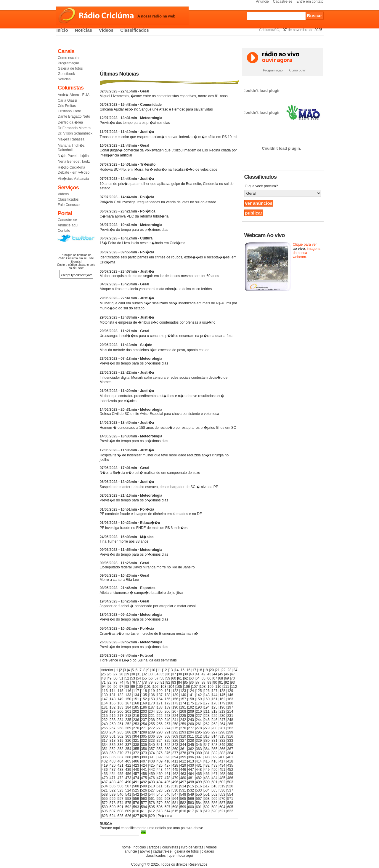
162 (222, 699)
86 (192, 682)
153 (152, 699)
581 (175, 803)
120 (160, 691)
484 (214, 778)
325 (168, 741)
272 (152, 728)
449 (207, 770)
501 (214, 782)
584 (199, 803)
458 (144, 774)
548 (183, 795)
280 (214, 728)
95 (109, 687)
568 (207, 799)
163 (230, 699)
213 (222, 712)
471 (113, 778)
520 (230, 786)
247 (222, 720)
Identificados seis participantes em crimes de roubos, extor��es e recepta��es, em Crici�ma (168, 257)
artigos (154, 847)
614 (168, 811)
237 (144, 720)
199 (113, 712)
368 (105, 753)
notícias (140, 847)
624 (113, 816)
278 (199, 728)
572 (105, 803)
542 (136, 795)
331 (214, 741)
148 (113, 699)
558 (128, 799)
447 (191, 770)
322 (144, 741)
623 (105, 816)
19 (206, 670)
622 (230, 811)
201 (128, 712)
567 (199, 799)
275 (175, 728)
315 (222, 736)
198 (105, 712)
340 (152, 745)
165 (113, 703)
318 (113, 741)
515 (191, 786)
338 (136, 745)
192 (191, 707)
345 (191, 745)
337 (128, 745)
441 (144, 770)
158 (191, 699)
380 (199, 753)
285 (121, 732)
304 (136, 736)
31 (139, 674)
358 (160, 749)
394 (175, 757)
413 (191, 761)
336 (121, 745)
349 (222, 745)
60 (174, 678)
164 (105, 703)
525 (136, 790)
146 (230, 695)
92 (227, 682)
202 (136, 712)
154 (160, 699)
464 (191, 774)
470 (105, 778)
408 (152, 761)
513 (175, 786)
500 (207, 782)
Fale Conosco (69, 205)
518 (214, 786)
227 (199, 716)
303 (128, 736)
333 (230, 741)
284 (113, 732)
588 (230, 803)
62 (186, 678)
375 (160, 753)
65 (203, 678)
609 (128, 811)
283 (105, 732)
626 (128, 816)
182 (113, 707)
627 (136, 816)
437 (113, 770)
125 (199, 691)
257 (168, 724)
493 (152, 782)
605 (230, 807)
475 (144, 778)
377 (175, 753)
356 (144, 749)
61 (180, 678)
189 (168, 707)
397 (199, 757)
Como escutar (69, 58)
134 (136, 695)
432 (207, 765)
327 (183, 741)
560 (144, 799)
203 (144, 712)
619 (207, 811)
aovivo (145, 851)
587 (222, 803)
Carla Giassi (67, 100)
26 (109, 674)
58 (162, 678)
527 (152, 790)
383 (222, 753)
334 (105, 745)
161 (214, 699)
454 (113, 774)
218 (128, 716)
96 (115, 687)
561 (152, 799)
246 (214, 720)
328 (191, 741)
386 (113, 757)
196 (222, 707)
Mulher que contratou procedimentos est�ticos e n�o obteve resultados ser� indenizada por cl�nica (162, 396)
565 (183, 799)
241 (175, 720)
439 (128, 770)
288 (144, 732)
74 (121, 682)
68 (221, 678)
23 (229, 670)
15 (183, 670)
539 (113, 795)
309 (175, 736)
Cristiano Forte (69, 111)
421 (121, 765)
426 (160, 765)
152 (144, 699)
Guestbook (66, 74)
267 (113, 728)
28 (121, 674)
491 (136, 782)
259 (183, 724)
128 (222, 691)
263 (214, 724)
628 (144, 816)
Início (62, 30)
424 (144, 765)
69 (227, 678)
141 (191, 695)
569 (214, 799)
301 (113, 736)
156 (175, 699)
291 (168, 732)
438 (121, 770)
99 (133, 687)
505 (113, 786)
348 (214, 745)
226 (191, 716)
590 (113, 807)
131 (113, 695)
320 (128, 741)
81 (162, 682)
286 (128, 732)
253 (136, 724)
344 (183, 745)
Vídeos (106, 30)
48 (104, 678)
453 (105, 774)
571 (230, 799)
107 (195, 687)
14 (177, 670)
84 (180, 682)
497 (183, 782)
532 (191, 790)
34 (156, 674)
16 (188, 670)
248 (230, 720)
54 (139, 678)
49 (109, 678)
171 (160, 703)
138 (168, 695)
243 (191, 720)
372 (136, 753)
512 (168, 786)
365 (214, 749)
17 (194, 670)
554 (230, 795)
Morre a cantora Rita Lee (125, 578)
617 (191, 811)
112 (234, 687)
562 (160, 799)
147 (105, 699)
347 (207, 745)
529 (168, 790)
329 (199, 741)
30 (133, 674)
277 (191, 728)
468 (222, 774)
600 (191, 807)
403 (113, 761)
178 (214, 703)
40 (192, 674)
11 (159, 670)
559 (136, 799)
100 (140, 687)
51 (121, 678)
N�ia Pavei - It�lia (73, 156)
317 (105, 741)
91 (221, 682)
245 (207, 720)
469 (230, 774)
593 (136, 807)
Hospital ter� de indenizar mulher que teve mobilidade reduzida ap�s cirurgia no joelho (164, 455)
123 (183, 691)
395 (183, 757)
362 (191, 749)
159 (199, 699)
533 (199, 790)
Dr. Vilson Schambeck (75, 133)
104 (171, 687)
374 (152, 753)
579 (160, 803)
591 (121, 807)
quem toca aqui (181, 856)
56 (151, 678)
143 (207, 695)
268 (121, 728)
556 (113, 799)
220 (144, 716)
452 (230, 770)
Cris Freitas (67, 106)
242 (183, 720)
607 (113, 811)
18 (200, 670)
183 (121, 707)
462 (175, 774)
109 (211, 687)
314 (214, 736)
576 (136, 803)
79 (151, 682)
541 (128, 795)
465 (199, 774)
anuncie (131, 851)
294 (191, 732)
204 (152, 712)
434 (222, 765)
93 (233, 682)
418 (230, 761)
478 (168, 778)
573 (113, 803)
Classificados (135, 30)
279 (207, 728)
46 (227, 674)
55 (145, 678)
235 (128, 720)
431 (199, 765)
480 (183, 778)
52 (127, 678)
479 (175, 778)
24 (235, 670)
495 (168, 782)
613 (160, 811)
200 (121, 712)
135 (144, 695)
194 (207, 707)
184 (128, 707)
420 (113, 765)
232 (105, 720)
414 (199, 761)
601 (199, 807)
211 (207, 712)
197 (230, 707)
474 (136, 778)
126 (207, 691)
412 (183, 761)
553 (222, 795)
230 (222, 716)
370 (121, 753)
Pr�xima (165, 816)
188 (160, 707)
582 (183, 803)
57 (156, 678)
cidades (208, 851)
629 (152, 816)
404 (121, 761)
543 (144, 795)
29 (127, 674)
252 (128, 724)
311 (191, 736)
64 (198, 678)
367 (230, 749)
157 (183, 699)
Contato (64, 231)
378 (183, 753)
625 (121, 816)
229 (214, 716)
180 (230, 703)
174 (183, 703)
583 (191, 803)
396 (191, 757)
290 (160, 732)
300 (105, 736)
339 (144, 745)
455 (121, 774)
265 (230, 724)
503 (230, 782)
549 (191, 795)
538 (105, 795)
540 (121, 795)
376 (168, 753)
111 (226, 687)
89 (209, 682)
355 (136, 749)
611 (144, 811)
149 (121, 699)
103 (163, 687)
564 (175, 799)
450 (214, 770)
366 (222, 749)
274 (168, 728)
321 (136, 741)
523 (121, 790)
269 (128, 728)
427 (168, 765)
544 (152, 795)
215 (105, 716)
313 (207, 736)
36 (168, 674)
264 (222, 724)
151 (136, 699)
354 (128, 749)
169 (144, 703)
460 (160, 774)
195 (214, 707)
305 (144, 736)
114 (113, 691)
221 (152, 716)
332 (222, 741)
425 (152, 765)
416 (214, 761)
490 (128, 782)
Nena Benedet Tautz (74, 162)
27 (115, 674)
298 (222, 732)
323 (152, 741)
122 (175, 691)
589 (105, 807)
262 (207, 724)
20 (212, 670)
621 (222, 811)
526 (144, 790)
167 (128, 703)
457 (136, 774)
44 (215, 674)
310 (183, 736)
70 (233, 678)
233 (113, 720)
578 (152, 803)
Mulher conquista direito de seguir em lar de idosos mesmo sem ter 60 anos (160, 274)
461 (168, 774)
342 (168, 745)
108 (203, 687)
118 (144, 691)
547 (175, 795)
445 (175, 770)
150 (128, 699)
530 (175, 790)
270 (136, 728)
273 (160, 728)
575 (128, 803)
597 (168, 807)
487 (105, 782)
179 (222, 703)
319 (121, 741)
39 (186, 674)
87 (198, 682)
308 (168, 736)
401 (230, 757)
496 (175, 782)
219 (136, 716)
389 (136, 757)
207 (175, 712)
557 (121, 799)
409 (160, 761)
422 (128, 765)
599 (183, 807)
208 (183, 712)
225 (183, 716)
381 (207, 753)
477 (160, 778)
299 (230, 732)
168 (136, 703)
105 (179, 687)
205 (160, 712)
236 (136, 720)
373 (144, 753)
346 (199, 745)
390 (144, 757)
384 (230, 753)
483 (207, 778)
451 (222, 770)
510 (152, 786)
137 (160, 695)
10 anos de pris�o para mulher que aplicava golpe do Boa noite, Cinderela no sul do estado (167, 183)
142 (199, 695)
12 (165, 670)
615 (175, 811)
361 (183, 749)
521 (105, 790)
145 (222, 695)
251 (121, 724)
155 (168, 699)
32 (145, 674)
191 (183, 707)
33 (151, 674)
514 (183, 786)
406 (136, 761)
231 (230, 716)
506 (121, 786)
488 (113, 782)
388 (128, 757)
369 (113, 753)
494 (160, 782)
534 (207, 790)
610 (136, 811)
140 (183, 695)
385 (105, 757)
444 (168, 770)
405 (128, 761)
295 (199, 732)
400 (222, 757)
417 (222, 761)
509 (144, 786)
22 (223, 670)
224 (175, 716)
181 (105, 707)
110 (218, 687)
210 (199, 712)
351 (105, 749)
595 (152, 807)
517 (207, 786)
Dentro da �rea (70, 122)
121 (168, 691)
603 (214, 807)
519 (222, 786)
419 (105, 765)
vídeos (211, 847)
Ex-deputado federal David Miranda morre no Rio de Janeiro (147, 565)
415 (207, 761)
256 (160, 724)
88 (203, 682)
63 (192, 678)
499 (199, 782)
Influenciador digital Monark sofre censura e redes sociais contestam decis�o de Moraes (164, 377)
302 (121, 736)
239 (160, 720)
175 (191, 703)
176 (199, 703)
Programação (68, 63)
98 (127, 687)
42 (203, 674)
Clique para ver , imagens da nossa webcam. (307, 251)
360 (175, 749)
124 (191, 691)
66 (209, 678)
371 (128, 753)
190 (175, 707)
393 (168, 757)
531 (183, 790)
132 (121, 695)
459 (152, 774)
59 (168, 678)
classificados (156, 856)
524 (128, 790)
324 (160, 741)
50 (115, 678)
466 (207, 774)
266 (105, 728)
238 (152, 720)
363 (199, 749)
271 (144, 728)
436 (105, 770)
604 (222, 807)
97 (121, 687)
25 (104, 674)
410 (168, 761)
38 (180, 674)
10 (153, 670)
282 (230, 728)
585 (207, 803)
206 (168, 712)
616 (183, 811)
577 (144, 803)
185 (136, 707)
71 (104, 682)
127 (214, 691)
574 (121, 803)
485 (222, 778)
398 (207, 757)
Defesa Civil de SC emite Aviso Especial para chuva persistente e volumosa (159, 412)
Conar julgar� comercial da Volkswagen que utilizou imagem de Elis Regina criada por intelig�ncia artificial (168, 150)
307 (160, 736)
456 (128, 774)
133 (128, 695)
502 (222, 782)
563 (168, 799)
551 (207, 795)
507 (128, 786)
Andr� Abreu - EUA (74, 95)
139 (175, 695)
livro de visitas (192, 847)
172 (168, 703)
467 (214, 774)
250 (113, 724)
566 (191, 799)
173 (175, 703)
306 (152, 736)
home (126, 847)
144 (214, 695)
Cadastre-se (67, 220)
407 (144, 761)
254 (144, 724)
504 (105, 786)
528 (160, 790)
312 (199, 736)
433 (214, 765)
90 (215, 682)
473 (128, 778)
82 (168, 682)
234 (121, 720)
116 (128, 691)
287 (136, 732)
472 (121, 778)
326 (175, 741)
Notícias (83, 30)
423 (136, 765)
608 (121, 811)
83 (174, 682)
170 (152, 703)
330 (207, 741)
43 (209, 674)
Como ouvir (298, 70)
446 (183, 770)
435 (230, 765)
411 (175, 761)
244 (199, 720)
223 (168, 716)
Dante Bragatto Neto (74, 116)
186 (144, 707)
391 (152, 757)
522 (113, 790)
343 (175, 745)
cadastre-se (162, 851)
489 (121, 782)
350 (230, 745)
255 (152, 724)
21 (218, 670)
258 (175, 724)
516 (199, 786)
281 (222, 728)
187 (152, 707)
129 (230, 691)
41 (198, 674)
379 (191, 753)
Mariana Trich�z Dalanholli (71, 148)
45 (221, 674)
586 (214, 803)
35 (162, 674)
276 (183, 728)
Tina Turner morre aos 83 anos (127, 539)
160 (207, 699)
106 (187, 687)
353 (121, 749)
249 (105, 724)
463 (183, 774)
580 (168, 803)
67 (215, 678)
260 (191, 724)
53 (133, 678)
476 (152, 778)
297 (214, 732)
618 (199, 811)
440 (136, 770)
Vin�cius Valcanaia (73, 179)
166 (121, 703)
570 (222, 799)
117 (136, 691)
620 (214, 811)
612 (152, 811)
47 (233, 674)
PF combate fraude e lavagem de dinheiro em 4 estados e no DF (151, 512)
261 (199, 724)
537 (230, 790)
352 (113, 749)
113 (105, 691)
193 (199, 707)
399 (214, 757)
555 (105, 799)
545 (160, 795)
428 (175, 765)
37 (174, 674)
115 (121, 691)
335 (113, 745)
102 (155, 687)
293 (183, 732)
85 (186, 682)
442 (152, 770)
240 (168, 720)
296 (207, 732)
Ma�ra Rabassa (71, 139)
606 (105, 811)
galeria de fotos (187, 851)
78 (145, 682)
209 (191, 712)
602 (207, 807)
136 (152, 695)
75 (127, 682)
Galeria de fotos (70, 68)
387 (121, 757)
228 (207, 716)
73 (115, 682)
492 (144, 782)
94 (104, 687)
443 (160, 770)
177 (207, 703)
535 (214, 790)
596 (160, 807)
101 (148, 687)
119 (152, 691)
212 (214, 712)
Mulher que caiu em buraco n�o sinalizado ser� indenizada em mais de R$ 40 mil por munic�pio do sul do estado (168, 303)
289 (152, 732)
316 (230, 736)
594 (144, 807)
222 (160, 716)
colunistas (170, 847)
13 (171, 670)
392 (160, 757)
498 (191, 782)
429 (183, 765)
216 (113, 716)
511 (160, 786)
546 (168, 795)
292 (175, 732)
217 (121, 716)
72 (109, 682)
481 (191, 778)
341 (160, 745)
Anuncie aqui (68, 225)
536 (222, 790)
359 (168, 749)
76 (133, 682)
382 (214, 753)
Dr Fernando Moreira (74, 128)
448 (199, 770)
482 (199, 778)
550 (199, 795)
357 (152, 749)
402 (105, 761)
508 (136, 786)
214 (230, 712)
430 (191, 765)
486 (230, 778)
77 (139, 682)
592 (128, 807)
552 (214, 795)
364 (207, 749)
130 (105, 695)
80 (156, 682)
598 (175, 807)
